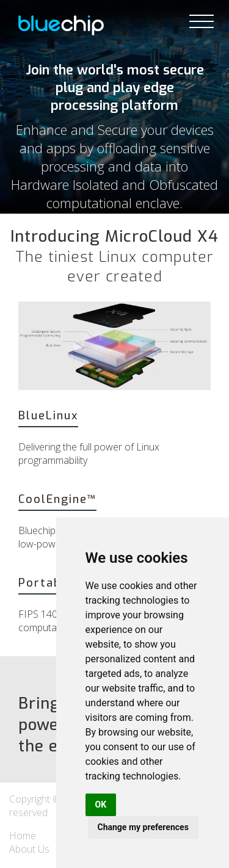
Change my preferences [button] (143, 827)
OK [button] (101, 805)
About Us (29, 849)
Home (23, 836)
